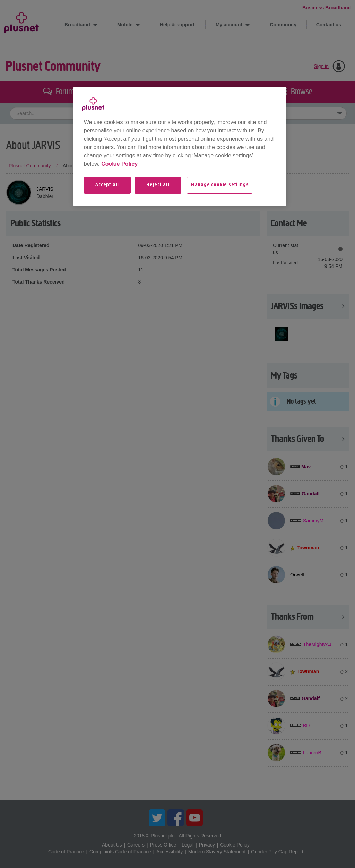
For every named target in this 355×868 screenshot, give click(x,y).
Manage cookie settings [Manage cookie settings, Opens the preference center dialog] (220, 185)
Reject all (158, 185)
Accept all (107, 185)
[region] (180, 146)
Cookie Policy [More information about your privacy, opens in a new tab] (119, 164)
